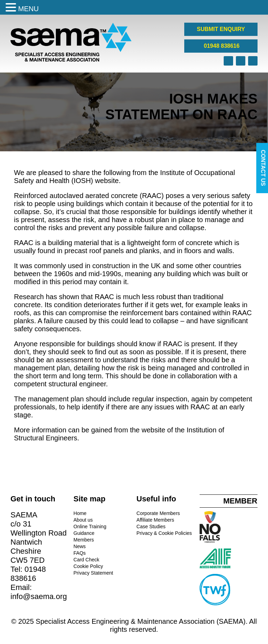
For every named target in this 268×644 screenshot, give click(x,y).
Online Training (90, 526)
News (80, 546)
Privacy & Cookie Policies (164, 533)
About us (83, 520)
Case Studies (151, 526)
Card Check (87, 560)
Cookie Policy (88, 566)
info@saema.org (39, 596)
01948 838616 (221, 46)
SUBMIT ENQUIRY (221, 29)
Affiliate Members (155, 520)
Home (80, 513)
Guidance (84, 533)
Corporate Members (158, 513)
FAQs (80, 553)
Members (84, 540)
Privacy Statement (94, 573)
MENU (28, 9)
